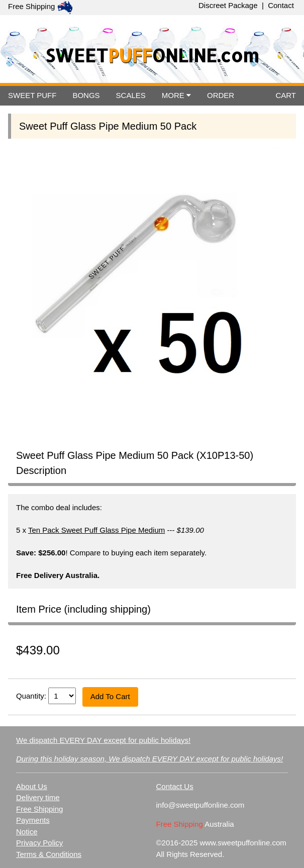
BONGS (86, 95)
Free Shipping (39, 809)
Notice (27, 832)
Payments (33, 820)
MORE (176, 95)
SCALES (131, 95)
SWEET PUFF (32, 95)
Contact (281, 5)
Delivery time (38, 797)
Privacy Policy (39, 843)
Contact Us (174, 786)
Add (110, 696)
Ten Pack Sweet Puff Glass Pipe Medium (96, 530)
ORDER (221, 95)
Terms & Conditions (49, 854)
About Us (32, 786)
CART (286, 95)
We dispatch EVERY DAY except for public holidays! (103, 740)
